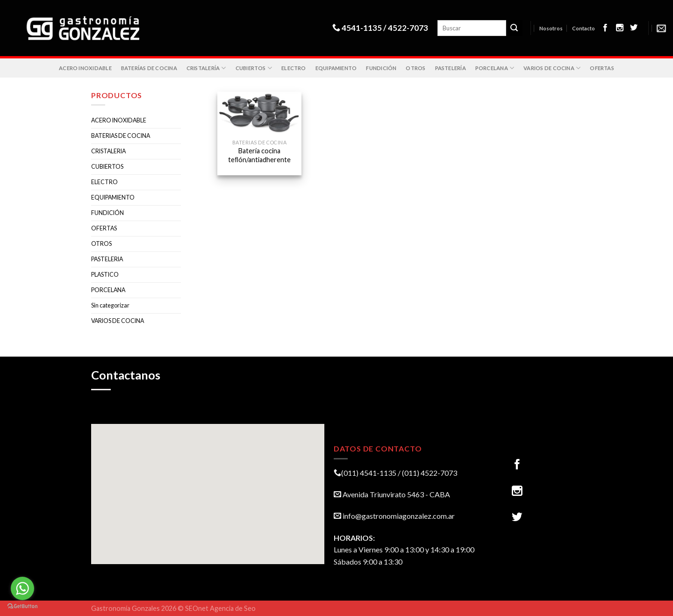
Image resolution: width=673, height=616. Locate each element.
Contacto (584, 28)
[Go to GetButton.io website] (22, 606)
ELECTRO (294, 68)
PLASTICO (105, 275)
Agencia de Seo (233, 608)
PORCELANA (495, 68)
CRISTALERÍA (206, 68)
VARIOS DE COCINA (552, 68)
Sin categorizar (110, 305)
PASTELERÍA (451, 68)
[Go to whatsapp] (22, 588)
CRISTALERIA (108, 151)
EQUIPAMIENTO (336, 68)
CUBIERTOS (254, 68)
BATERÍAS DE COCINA (149, 68)
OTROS (415, 68)
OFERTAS (602, 68)
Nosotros (551, 28)
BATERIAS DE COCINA (121, 136)
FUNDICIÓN (381, 68)
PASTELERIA (107, 259)
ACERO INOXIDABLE (85, 68)
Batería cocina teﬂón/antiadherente (259, 155)
